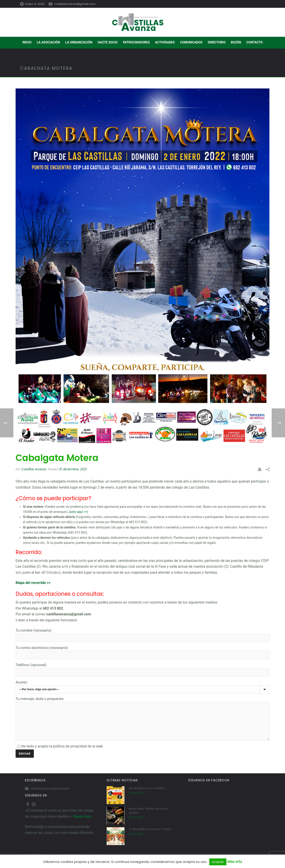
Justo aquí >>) (78, 512)
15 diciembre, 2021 (73, 469)
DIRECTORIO (217, 42)
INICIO (27, 42)
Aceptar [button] (218, 862)
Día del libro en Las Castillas (147, 795)
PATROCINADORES (136, 42)
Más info (235, 862)
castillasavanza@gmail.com (75, 4)
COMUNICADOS (191, 42)
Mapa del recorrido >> (33, 583)
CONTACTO (255, 42)
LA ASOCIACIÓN (48, 42)
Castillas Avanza (34, 469)
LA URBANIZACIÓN (79, 42)
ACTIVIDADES (165, 42)
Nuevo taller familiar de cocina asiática (148, 817)
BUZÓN (236, 42)
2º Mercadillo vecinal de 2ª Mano (150, 836)
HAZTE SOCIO (108, 42)
